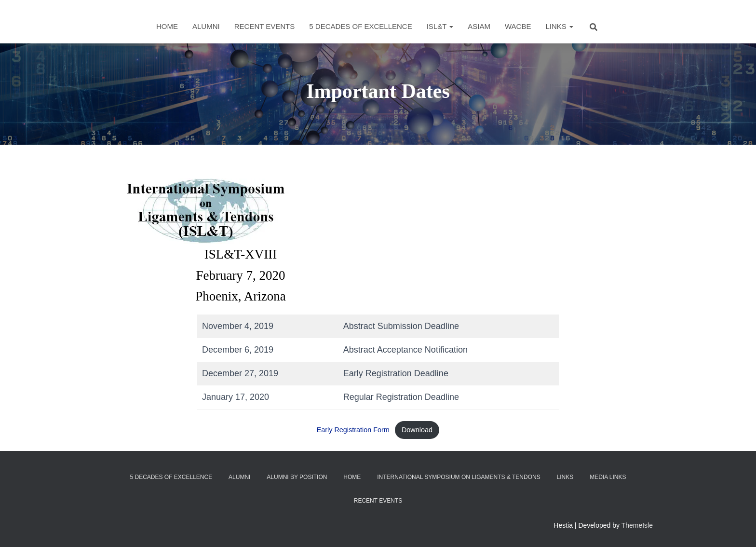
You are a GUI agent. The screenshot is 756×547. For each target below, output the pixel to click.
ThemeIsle (637, 525)
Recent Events (265, 26)
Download (417, 430)
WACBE (518, 26)
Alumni (206, 26)
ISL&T (440, 26)
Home (167, 26)
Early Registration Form (353, 430)
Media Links (608, 477)
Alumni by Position (297, 477)
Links (559, 26)
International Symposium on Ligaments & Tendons (459, 477)
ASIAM (479, 26)
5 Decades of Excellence (360, 26)
